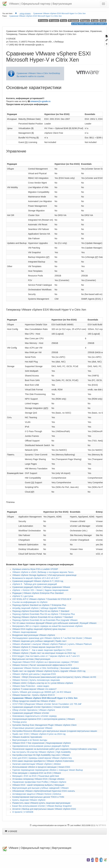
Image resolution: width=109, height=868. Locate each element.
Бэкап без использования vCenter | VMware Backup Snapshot (42, 806)
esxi (64, 21)
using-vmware (25, 13)
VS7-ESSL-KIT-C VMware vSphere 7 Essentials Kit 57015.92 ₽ (42, 599)
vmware (43, 21)
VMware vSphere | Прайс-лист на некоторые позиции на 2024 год (44, 653)
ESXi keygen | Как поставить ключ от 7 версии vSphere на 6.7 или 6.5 (46, 656)
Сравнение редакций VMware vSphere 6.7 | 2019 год (38, 581)
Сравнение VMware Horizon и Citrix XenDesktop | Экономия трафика (46, 668)
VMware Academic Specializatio (27, 737)
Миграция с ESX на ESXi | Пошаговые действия (36, 776)
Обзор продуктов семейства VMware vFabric (34, 701)
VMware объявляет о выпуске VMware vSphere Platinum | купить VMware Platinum (52, 644)
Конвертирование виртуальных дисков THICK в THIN (38, 797)
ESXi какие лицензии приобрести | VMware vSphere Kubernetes (43, 761)
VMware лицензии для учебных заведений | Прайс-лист (39, 641)
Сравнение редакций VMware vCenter (31, 713)
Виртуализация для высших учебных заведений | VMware (40, 788)
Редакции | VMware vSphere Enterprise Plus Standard (38, 593)
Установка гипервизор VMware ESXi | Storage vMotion (38, 779)
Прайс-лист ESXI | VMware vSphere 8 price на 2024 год (39, 734)
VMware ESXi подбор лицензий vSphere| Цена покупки (39, 629)
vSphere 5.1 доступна (23, 596)
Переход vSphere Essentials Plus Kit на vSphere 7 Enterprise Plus (44, 614)
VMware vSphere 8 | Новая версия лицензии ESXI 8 (37, 647)
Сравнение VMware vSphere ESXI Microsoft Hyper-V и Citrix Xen (59, 13)
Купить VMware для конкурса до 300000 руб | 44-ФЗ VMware (42, 692)
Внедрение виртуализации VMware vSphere (34, 635)
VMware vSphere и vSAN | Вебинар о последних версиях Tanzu (43, 572)
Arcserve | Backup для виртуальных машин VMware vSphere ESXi (44, 809)
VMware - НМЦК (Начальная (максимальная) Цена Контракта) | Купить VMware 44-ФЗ (54, 677)
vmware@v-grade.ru (40, 101)
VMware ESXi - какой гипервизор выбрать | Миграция (38, 785)
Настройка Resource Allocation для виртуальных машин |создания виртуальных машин (55, 731)
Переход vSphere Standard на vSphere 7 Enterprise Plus (39, 605)
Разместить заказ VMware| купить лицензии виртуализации (41, 803)
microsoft (73, 21)
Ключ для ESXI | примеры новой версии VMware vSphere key (42, 758)
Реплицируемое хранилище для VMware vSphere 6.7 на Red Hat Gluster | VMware (52, 638)
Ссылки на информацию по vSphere (30, 602)
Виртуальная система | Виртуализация (31, 659)
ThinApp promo (20, 722)
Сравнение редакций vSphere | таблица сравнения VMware (41, 587)
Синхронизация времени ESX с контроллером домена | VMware (44, 719)
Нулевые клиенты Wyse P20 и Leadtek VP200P (35, 569)
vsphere (54, 21)
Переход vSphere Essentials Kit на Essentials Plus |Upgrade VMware (45, 620)
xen (103, 21)
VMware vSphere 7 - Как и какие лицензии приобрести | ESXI (42, 650)
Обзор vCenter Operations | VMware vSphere (34, 710)
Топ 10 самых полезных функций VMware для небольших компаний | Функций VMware (54, 623)
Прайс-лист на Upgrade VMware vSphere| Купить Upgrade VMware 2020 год (49, 671)
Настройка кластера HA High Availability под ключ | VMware (41, 755)
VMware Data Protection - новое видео (31, 686)
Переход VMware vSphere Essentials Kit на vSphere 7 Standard (43, 617)
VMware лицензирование (25, 632)
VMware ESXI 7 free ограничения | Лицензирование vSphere (42, 743)
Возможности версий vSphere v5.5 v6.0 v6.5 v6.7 (36, 578)
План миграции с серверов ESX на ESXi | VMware (37, 773)
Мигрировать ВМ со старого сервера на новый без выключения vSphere (47, 626)
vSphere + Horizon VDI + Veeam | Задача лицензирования (40, 590)
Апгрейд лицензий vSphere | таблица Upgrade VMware (39, 608)
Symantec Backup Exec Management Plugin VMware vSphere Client (44, 725)
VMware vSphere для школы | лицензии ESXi (34, 674)
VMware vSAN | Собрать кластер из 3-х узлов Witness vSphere (43, 683)
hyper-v (85, 21)
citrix (95, 21)
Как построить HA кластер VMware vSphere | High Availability (42, 752)
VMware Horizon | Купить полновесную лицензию (36, 680)
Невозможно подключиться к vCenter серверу (35, 716)
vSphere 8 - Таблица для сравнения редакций (35, 584)
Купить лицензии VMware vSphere (29, 800)
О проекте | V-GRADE (23, 812)
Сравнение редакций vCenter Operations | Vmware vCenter (41, 707)
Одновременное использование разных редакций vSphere (41, 746)
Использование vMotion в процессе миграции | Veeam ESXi (41, 767)
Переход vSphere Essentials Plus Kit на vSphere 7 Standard (41, 611)
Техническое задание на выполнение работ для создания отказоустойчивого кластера (54, 749)
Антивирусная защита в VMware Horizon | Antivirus (37, 794)
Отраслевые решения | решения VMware (32, 728)
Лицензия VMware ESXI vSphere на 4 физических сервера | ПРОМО (45, 662)
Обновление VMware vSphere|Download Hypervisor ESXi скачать (44, 791)
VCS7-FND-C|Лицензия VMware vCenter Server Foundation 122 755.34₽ (47, 704)
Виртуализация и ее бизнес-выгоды (30, 740)
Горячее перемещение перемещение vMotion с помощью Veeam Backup (48, 770)
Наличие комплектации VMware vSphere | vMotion (37, 764)
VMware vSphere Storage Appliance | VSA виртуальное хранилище (44, 575)
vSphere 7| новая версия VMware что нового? (34, 689)
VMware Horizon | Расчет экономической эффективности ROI (42, 665)
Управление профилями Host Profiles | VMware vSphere (39, 782)
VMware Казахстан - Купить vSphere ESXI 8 (33, 695)
